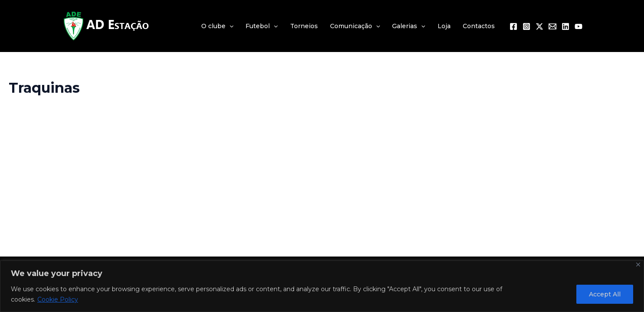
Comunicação (355, 26)
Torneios (304, 26)
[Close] (638, 265)
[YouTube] (579, 26)
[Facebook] (513, 26)
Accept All (605, 294)
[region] (322, 286)
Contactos (479, 26)
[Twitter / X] (539, 26)
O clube (217, 26)
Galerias (409, 26)
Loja (444, 26)
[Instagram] (526, 26)
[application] (229, 26)
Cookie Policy (58, 299)
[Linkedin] (566, 26)
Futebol (262, 26)
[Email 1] (552, 26)
